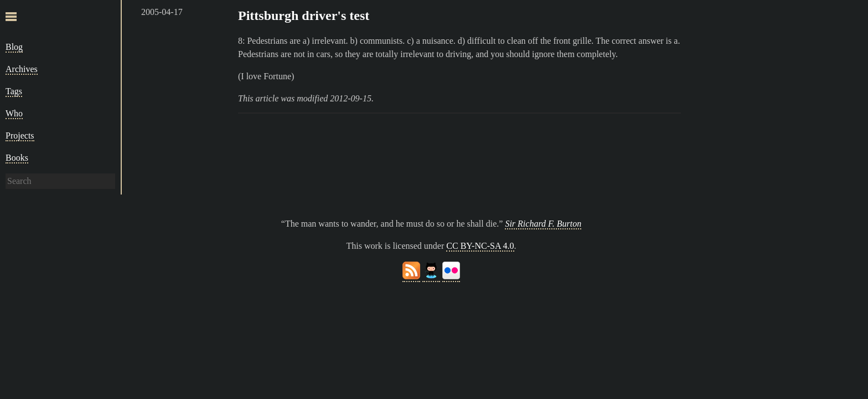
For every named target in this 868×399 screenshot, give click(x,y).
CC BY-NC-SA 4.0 (480, 246)
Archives (22, 69)
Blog (14, 47)
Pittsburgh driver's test (304, 16)
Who (14, 113)
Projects (20, 135)
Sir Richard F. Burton (543, 224)
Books (17, 158)
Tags (14, 91)
